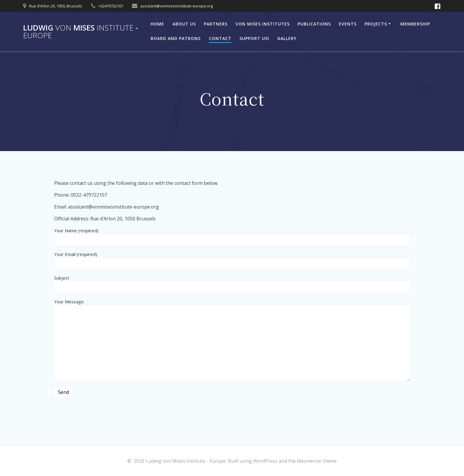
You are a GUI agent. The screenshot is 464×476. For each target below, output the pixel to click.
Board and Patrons (176, 38)
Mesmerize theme (317, 461)
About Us (184, 24)
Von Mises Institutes (263, 24)
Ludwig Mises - (80, 32)
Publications (314, 24)
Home (157, 24)
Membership (415, 24)
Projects (376, 24)
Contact (220, 38)
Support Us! (254, 38)
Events (348, 24)
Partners (216, 24)
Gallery (287, 38)
